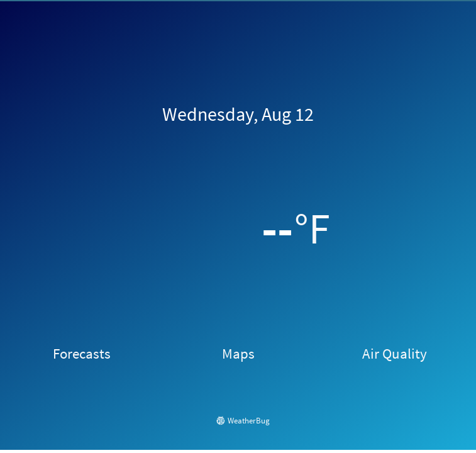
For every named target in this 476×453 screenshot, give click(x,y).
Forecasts (82, 354)
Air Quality (395, 354)
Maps (238, 354)
